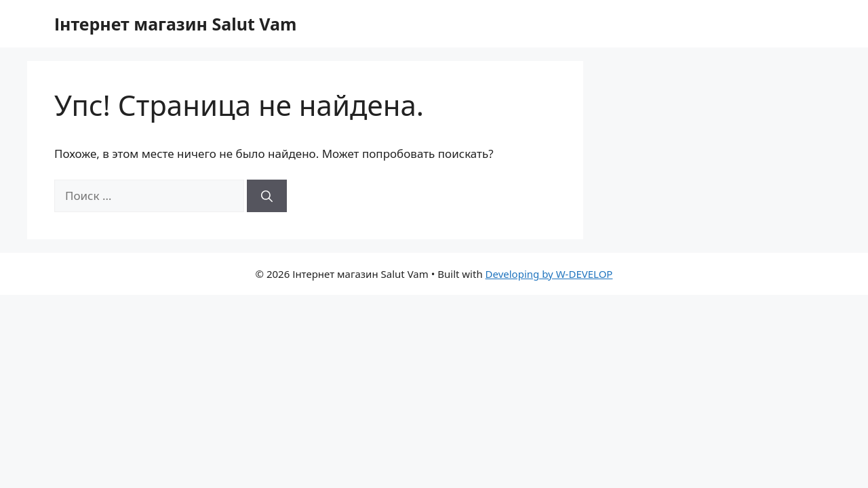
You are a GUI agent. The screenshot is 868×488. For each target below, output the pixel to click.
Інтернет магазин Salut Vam (175, 24)
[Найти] (267, 196)
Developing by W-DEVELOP (549, 274)
